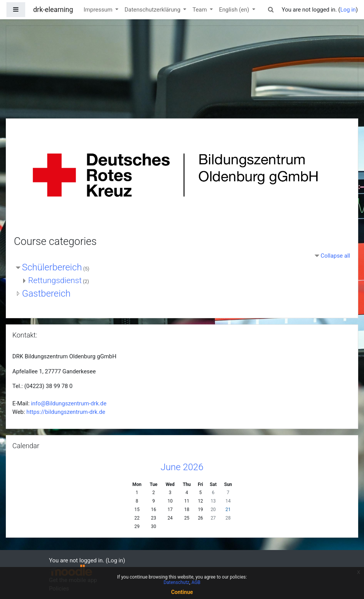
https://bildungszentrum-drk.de (66, 412)
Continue (182, 592)
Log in (348, 10)
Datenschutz (176, 582)
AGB (196, 582)
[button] (271, 10)
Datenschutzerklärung (153, 10)
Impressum (99, 10)
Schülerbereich (52, 267)
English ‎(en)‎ (235, 10)
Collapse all (335, 256)
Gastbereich (46, 294)
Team (200, 10)
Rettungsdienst (55, 280)
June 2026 (182, 467)
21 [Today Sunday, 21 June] (228, 510)
